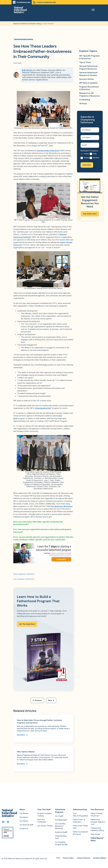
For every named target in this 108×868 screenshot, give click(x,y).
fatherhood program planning (24, 39)
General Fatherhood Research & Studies (88, 74)
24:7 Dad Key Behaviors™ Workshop (60, 826)
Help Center (95, 834)
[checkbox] (90, 157)
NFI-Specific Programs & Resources (90, 57)
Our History (24, 821)
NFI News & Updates (88, 83)
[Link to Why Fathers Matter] (43, 759)
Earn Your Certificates (42, 821)
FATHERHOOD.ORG (22, 2)
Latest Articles (48, 24)
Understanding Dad (43, 408)
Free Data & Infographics (80, 815)
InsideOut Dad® (61, 832)
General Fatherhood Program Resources (88, 67)
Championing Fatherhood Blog (97, 829)
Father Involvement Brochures (80, 833)
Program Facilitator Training (45, 815)
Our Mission (24, 813)
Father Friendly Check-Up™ (97, 815)
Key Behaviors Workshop (62, 506)
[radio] (85, 155)
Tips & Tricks (85, 62)
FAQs (58, 858)
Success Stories (87, 79)
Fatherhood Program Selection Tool (98, 822)
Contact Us (24, 828)
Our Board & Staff (26, 825)
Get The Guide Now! (27, 624)
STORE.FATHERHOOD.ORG (44, 2)
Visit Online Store (90, 215)
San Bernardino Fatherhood (49, 151)
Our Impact (24, 817)
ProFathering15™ (61, 820)
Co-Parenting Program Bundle (61, 843)
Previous (37, 700)
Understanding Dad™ (61, 837)
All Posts (83, 104)
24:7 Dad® (59, 816)
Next (51, 700)
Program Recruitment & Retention (89, 88)
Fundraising (85, 100)
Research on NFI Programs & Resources (90, 94)
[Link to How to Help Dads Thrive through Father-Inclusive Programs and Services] (43, 728)
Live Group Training (45, 826)
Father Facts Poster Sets (80, 827)
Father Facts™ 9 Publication (79, 821)
